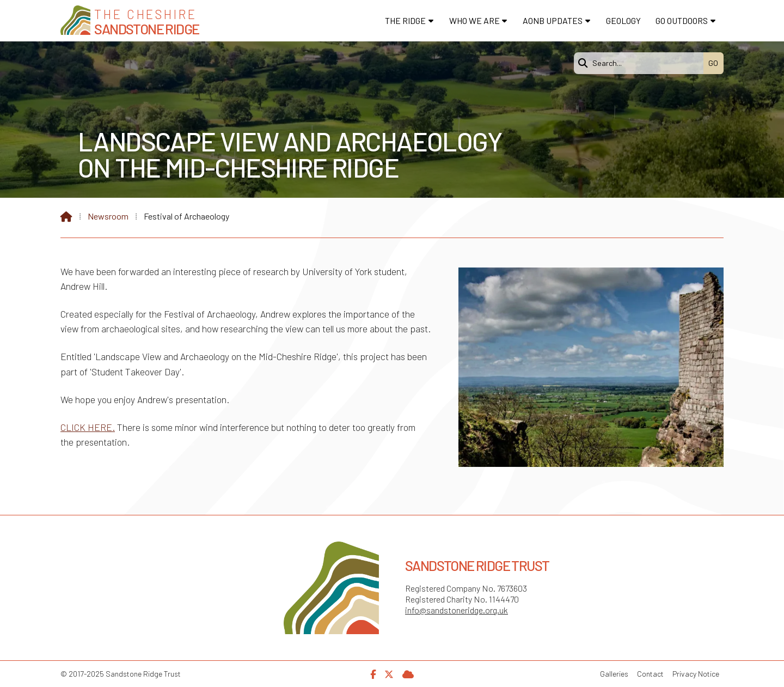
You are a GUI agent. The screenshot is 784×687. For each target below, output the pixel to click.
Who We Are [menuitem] (474, 20)
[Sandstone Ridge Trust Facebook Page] (373, 673)
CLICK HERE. (88, 427)
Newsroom (108, 216)
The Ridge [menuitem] (405, 20)
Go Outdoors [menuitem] (682, 20)
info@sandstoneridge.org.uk (457, 610)
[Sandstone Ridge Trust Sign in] (408, 673)
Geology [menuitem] (623, 20)
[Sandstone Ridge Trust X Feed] (389, 673)
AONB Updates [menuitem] (553, 20)
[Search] (641, 63)
